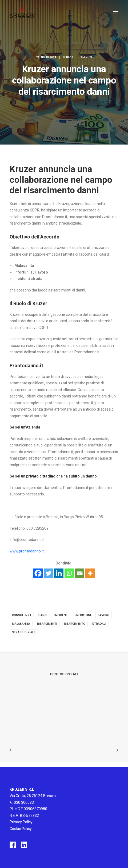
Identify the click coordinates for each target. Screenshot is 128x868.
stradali (99, 624)
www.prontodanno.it (27, 551)
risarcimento (75, 624)
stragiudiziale (24, 632)
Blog (70, 57)
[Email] (80, 573)
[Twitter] (48, 573)
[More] (90, 573)
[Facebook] (38, 573)
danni (43, 615)
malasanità (21, 624)
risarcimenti (47, 624)
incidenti (61, 615)
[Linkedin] (59, 573)
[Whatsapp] (69, 573)
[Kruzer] (22, 12)
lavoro (104, 615)
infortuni (83, 615)
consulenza (22, 615)
